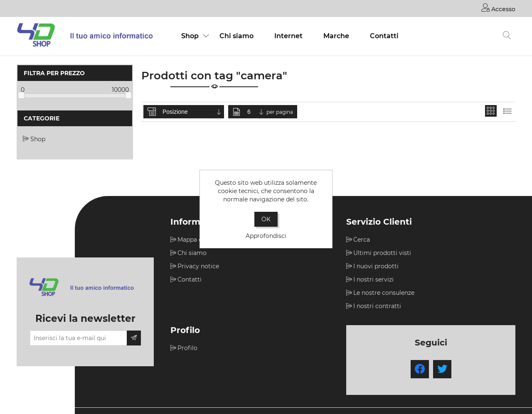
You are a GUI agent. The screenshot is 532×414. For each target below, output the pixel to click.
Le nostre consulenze (384, 293)
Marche (336, 36)
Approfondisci (266, 236)
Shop (190, 36)
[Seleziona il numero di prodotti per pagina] (256, 112)
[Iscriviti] (79, 338)
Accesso (498, 7)
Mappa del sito (199, 240)
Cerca (362, 240)
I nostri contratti (377, 306)
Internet (288, 36)
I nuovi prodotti (376, 266)
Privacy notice (198, 266)
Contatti (384, 36)
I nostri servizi (373, 279)
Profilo (187, 348)
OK (266, 219)
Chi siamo (236, 36)
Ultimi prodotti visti (382, 253)
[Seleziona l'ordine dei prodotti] (192, 112)
